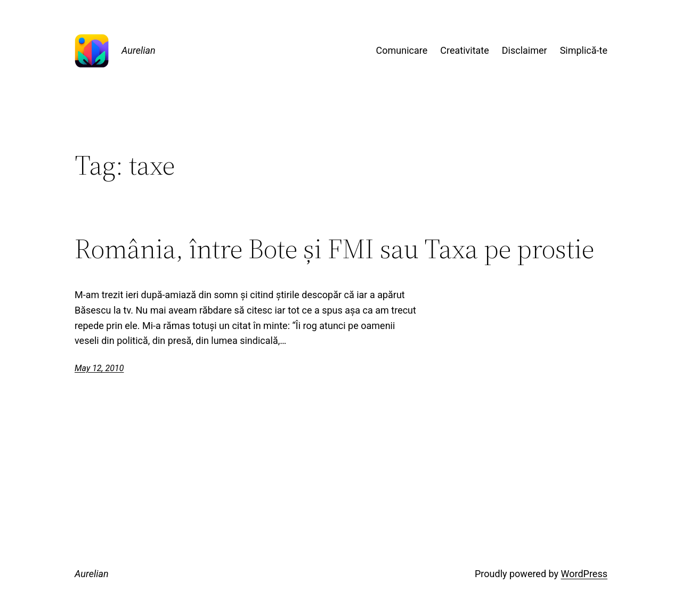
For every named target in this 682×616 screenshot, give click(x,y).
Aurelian (139, 50)
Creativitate (464, 50)
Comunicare (402, 50)
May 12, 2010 (99, 368)
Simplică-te (584, 50)
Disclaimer (525, 50)
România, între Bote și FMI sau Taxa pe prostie (334, 249)
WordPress (584, 574)
